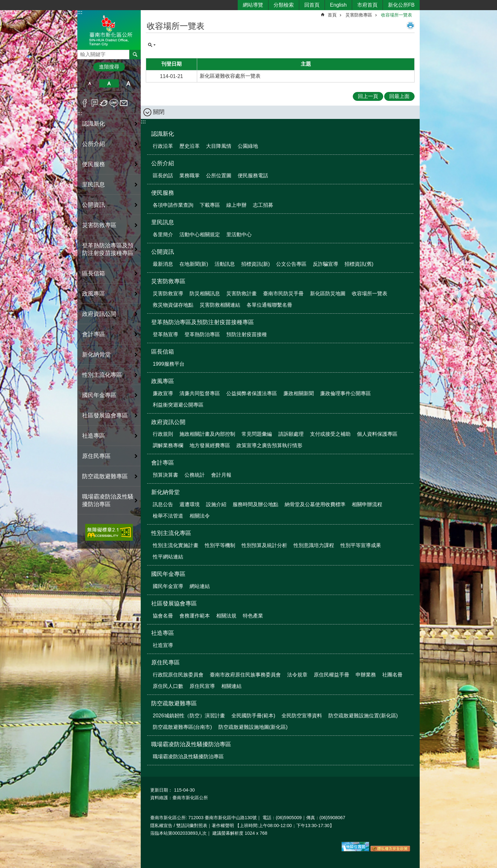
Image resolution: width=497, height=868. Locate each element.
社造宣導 (163, 645)
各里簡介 (163, 235)
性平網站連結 (168, 557)
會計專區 (163, 463)
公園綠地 (248, 146)
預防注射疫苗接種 (247, 334)
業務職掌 (190, 176)
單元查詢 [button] (152, 45)
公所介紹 (163, 163)
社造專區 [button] (94, 436)
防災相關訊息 (205, 294)
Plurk (95, 103)
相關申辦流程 (367, 504)
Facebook (85, 103)
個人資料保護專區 (377, 434)
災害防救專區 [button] (99, 225)
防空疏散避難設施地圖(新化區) (253, 727)
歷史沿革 (190, 146)
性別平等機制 (220, 545)
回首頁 (312, 5)
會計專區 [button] (94, 334)
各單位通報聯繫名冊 (269, 305)
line (114, 103)
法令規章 (297, 675)
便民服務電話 (253, 176)
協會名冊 (163, 616)
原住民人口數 (168, 686)
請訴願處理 (291, 434)
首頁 (332, 15)
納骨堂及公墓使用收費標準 (315, 504)
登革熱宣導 (165, 334)
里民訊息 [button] (94, 185)
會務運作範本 (195, 616)
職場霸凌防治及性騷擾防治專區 (191, 744)
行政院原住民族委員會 (178, 675)
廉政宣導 (163, 393)
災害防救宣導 (168, 294)
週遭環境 (190, 504)
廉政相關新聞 (299, 393)
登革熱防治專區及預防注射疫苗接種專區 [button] (108, 249)
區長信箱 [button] (94, 273)
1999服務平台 (169, 364)
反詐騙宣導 (326, 264)
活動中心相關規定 (200, 235)
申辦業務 (366, 675)
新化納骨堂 (165, 492)
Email (124, 103)
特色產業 (253, 616)
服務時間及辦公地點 (255, 504)
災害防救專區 (359, 15)
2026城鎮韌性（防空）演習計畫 (189, 716)
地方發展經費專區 (210, 445)
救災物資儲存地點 (173, 305)
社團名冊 (392, 675)
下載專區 (210, 205)
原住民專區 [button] (96, 456)
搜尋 (82, 53)
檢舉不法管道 (168, 516)
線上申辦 (236, 205)
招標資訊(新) (256, 264)
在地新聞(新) (194, 264)
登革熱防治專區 (202, 334)
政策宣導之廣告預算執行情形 (269, 445)
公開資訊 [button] (94, 205)
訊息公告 (163, 504)
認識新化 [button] (94, 124)
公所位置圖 (219, 176)
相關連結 (231, 686)
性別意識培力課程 (314, 545)
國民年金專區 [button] (99, 395)
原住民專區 (165, 662)
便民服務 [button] (94, 164)
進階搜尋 (109, 67)
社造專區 (163, 633)
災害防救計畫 (242, 294)
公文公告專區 (291, 264)
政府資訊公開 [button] (99, 314)
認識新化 (163, 134)
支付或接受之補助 (330, 434)
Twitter (104, 103)
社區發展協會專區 (174, 604)
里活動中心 (239, 235)
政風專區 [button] (94, 294)
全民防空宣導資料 (302, 716)
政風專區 (163, 381)
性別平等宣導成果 (361, 545)
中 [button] (109, 83)
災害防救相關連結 (220, 305)
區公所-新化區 (109, 30)
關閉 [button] (159, 112)
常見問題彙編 (257, 434)
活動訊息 (225, 264)
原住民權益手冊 (332, 675)
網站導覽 (253, 5)
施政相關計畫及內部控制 (207, 434)
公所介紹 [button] (94, 144)
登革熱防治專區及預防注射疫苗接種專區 (203, 322)
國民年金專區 (168, 574)
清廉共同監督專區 (200, 393)
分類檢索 (284, 5)
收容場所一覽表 (397, 15)
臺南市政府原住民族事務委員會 (245, 675)
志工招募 (263, 205)
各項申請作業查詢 (173, 205)
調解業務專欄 (168, 445)
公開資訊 (163, 252)
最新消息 (163, 264)
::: (80, 12)
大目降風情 (219, 146)
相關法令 (200, 516)
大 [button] (129, 83)
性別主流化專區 (171, 533)
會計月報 (221, 475)
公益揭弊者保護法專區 (252, 393)
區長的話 (163, 176)
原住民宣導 (202, 686)
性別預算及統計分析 (264, 545)
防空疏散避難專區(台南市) (182, 727)
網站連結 (200, 586)
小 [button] (90, 83)
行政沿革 (163, 146)
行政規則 (163, 434)
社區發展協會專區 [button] (105, 415)
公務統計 (195, 475)
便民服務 (163, 193)
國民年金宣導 (168, 586)
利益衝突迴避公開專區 (178, 405)
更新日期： (161, 790)
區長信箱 (163, 352)
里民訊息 (163, 222)
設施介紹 (216, 504)
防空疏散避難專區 (174, 703)
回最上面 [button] (399, 96)
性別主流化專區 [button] (102, 375)
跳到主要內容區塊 (3, 3)
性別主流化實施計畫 (176, 545)
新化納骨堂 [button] (96, 355)
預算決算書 (165, 475)
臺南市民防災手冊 (283, 294)
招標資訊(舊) (359, 264)
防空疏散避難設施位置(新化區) (363, 716)
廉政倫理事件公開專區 (345, 393)
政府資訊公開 (168, 422)
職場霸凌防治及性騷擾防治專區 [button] (108, 500)
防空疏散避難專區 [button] (105, 476)
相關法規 (226, 616)
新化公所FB (401, 5)
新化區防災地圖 (328, 294)
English (338, 5)
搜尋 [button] (135, 55)
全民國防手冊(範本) (253, 716)
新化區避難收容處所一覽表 (230, 76)
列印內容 (410, 25)
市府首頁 (367, 5)
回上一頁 (368, 96)
